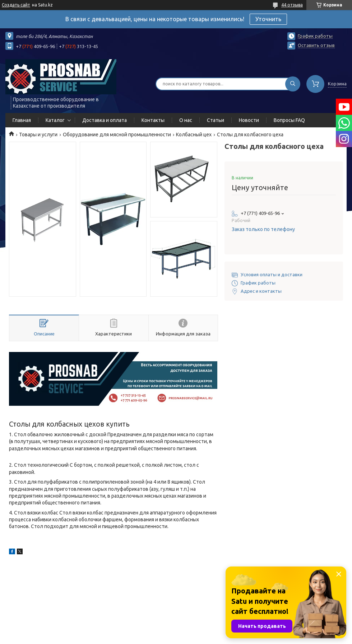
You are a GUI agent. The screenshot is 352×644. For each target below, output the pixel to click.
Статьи (216, 120)
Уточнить (268, 19)
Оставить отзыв (316, 45)
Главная (22, 120)
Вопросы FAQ (289, 120)
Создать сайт (16, 5)
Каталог (55, 120)
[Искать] (293, 84)
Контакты (153, 120)
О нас (186, 120)
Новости (249, 120)
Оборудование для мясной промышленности (117, 135)
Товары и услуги (38, 135)
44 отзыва (292, 5)
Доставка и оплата (105, 120)
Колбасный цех (194, 135)
